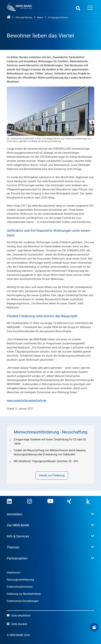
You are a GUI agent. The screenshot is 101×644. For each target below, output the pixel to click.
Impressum (13, 572)
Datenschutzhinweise (20, 587)
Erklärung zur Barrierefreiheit (24, 594)
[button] (94, 627)
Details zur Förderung (52, 475)
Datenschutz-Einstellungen (23, 601)
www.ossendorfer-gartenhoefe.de (27, 400)
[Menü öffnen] (90, 8)
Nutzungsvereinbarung (20, 580)
